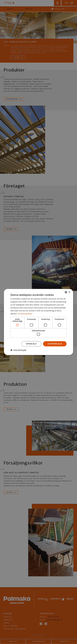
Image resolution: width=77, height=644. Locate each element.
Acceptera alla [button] (55, 344)
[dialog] (38, 322)
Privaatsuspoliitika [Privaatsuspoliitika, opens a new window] (26, 313)
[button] (18, 350)
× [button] (69, 292)
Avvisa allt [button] (31, 344)
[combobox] (66, 292)
